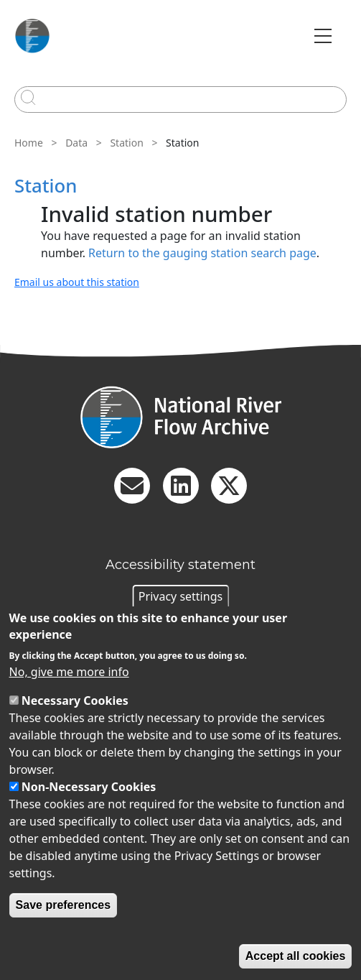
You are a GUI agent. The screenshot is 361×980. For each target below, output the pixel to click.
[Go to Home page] (32, 36)
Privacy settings (180, 596)
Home (29, 143)
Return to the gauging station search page (202, 253)
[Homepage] (180, 417)
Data (76, 143)
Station (126, 143)
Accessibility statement (180, 565)
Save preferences (64, 905)
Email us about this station (77, 282)
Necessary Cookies (75, 701)
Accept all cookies (296, 956)
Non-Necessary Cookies (89, 787)
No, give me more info (69, 672)
